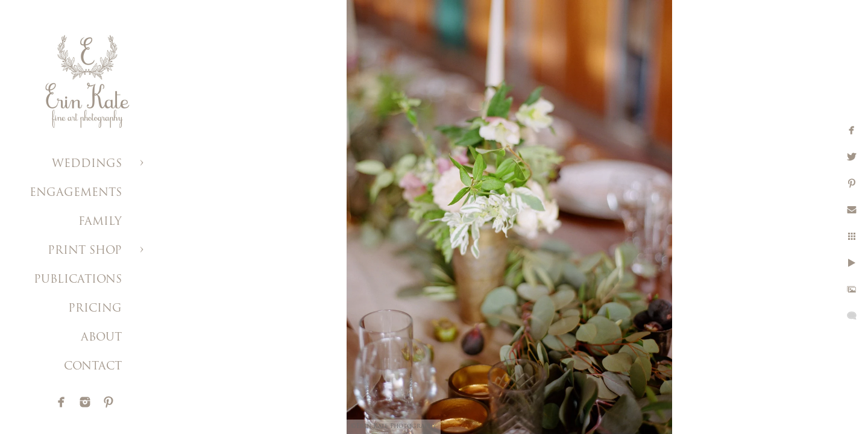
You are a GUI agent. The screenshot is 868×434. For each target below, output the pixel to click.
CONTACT (93, 367)
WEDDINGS (87, 164)
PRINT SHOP (85, 251)
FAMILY (100, 222)
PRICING (95, 309)
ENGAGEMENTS (76, 193)
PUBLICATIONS (78, 280)
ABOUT (101, 338)
